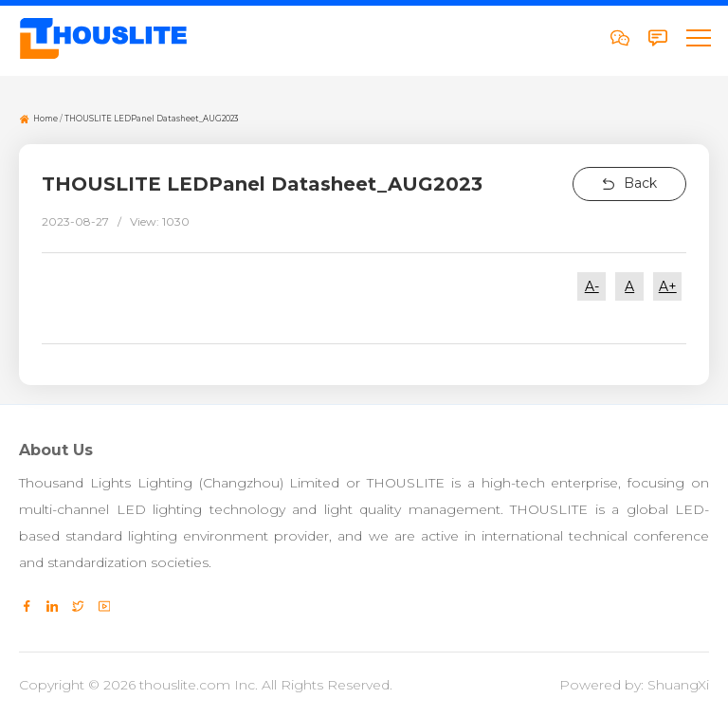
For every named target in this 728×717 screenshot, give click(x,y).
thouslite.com (185, 685)
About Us (56, 450)
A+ (668, 286)
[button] (698, 38)
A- (592, 286)
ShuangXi (678, 685)
